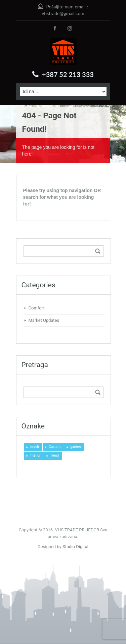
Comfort (37, 308)
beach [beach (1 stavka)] (34, 447)
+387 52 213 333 (68, 74)
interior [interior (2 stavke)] (35, 455)
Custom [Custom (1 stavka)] (55, 447)
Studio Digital (75, 547)
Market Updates (44, 320)
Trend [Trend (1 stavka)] (54, 455)
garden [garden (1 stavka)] (75, 447)
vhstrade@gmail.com (63, 13)
